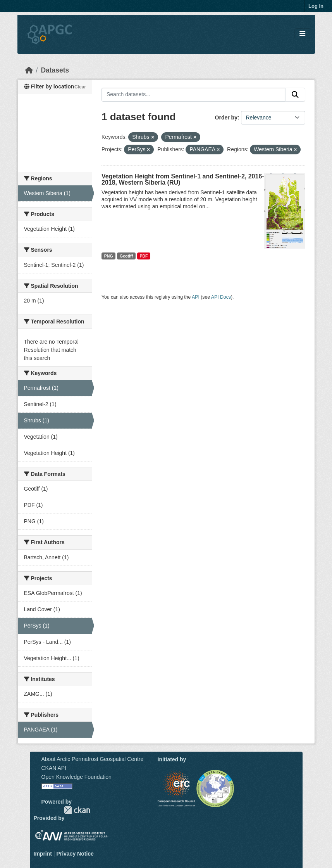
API (196, 297)
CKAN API (54, 768)
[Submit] (295, 95)
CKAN (77, 810)
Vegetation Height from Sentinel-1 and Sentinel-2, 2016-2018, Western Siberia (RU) (183, 179)
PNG (109, 256)
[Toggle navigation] (302, 34)
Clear (80, 87)
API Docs (221, 297)
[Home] (29, 70)
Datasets (55, 70)
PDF (144, 256)
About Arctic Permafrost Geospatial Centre (93, 759)
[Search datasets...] (194, 95)
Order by (226, 118)
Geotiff (126, 256)
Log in (316, 6)
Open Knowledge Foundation (77, 777)
